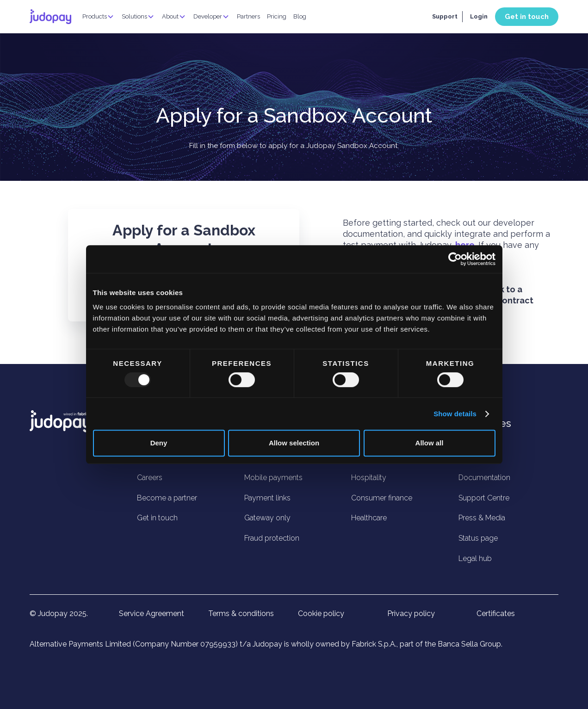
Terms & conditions (241, 614)
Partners (248, 16)
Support (445, 16)
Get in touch (527, 17)
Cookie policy (321, 614)
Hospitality (369, 478)
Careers (150, 478)
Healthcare (369, 518)
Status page (478, 538)
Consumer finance (382, 498)
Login (479, 16)
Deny (159, 443)
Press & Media (482, 518)
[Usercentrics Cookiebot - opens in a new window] (455, 259)
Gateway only (267, 518)
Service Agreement (152, 614)
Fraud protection (272, 538)
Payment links (267, 498)
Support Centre (484, 498)
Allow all (430, 443)
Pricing (277, 16)
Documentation (484, 478)
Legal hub (475, 558)
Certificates (496, 614)
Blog (300, 16)
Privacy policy (411, 614)
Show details (455, 414)
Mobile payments (273, 478)
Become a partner (167, 498)
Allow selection (294, 443)
